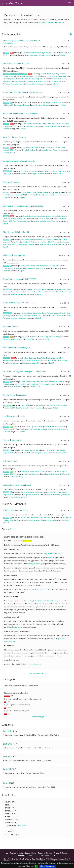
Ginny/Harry (53, 76)
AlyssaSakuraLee (10, 43)
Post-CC (6, 266)
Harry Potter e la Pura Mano (15, 92)
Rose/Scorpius (8, 268)
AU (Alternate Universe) (37, 429)
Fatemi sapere (17, 627)
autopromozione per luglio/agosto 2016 (36, 590)
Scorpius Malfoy (8, 126)
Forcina (15, 327)
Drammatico (34, 55)
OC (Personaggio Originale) (34, 81)
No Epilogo (7, 105)
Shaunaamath (23, 826)
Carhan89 (25, 63)
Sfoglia (20, 853)
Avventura (6, 84)
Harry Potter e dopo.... (12, 279)
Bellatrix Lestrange (30, 358)
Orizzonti (7, 461)
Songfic (26, 453)
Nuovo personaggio (39, 53)
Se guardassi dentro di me (14, 161)
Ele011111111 (30, 279)
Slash (58, 126)
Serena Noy (38, 206)
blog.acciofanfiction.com (53, 554)
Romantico (31, 84)
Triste (45, 453)
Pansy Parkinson (48, 289)
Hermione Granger (36, 239)
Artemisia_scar (24, 348)
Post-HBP (18, 74)
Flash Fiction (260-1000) (19, 497)
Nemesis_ (35, 114)
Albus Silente (26, 427)
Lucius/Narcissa (39, 361)
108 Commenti (36, 664)
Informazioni (23, 856)
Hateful (6, 395)
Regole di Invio (30, 853)
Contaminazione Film (59, 79)
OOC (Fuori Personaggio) (52, 81)
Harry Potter (54, 74)
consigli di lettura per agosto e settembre (43, 601)
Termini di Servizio (45, 853)
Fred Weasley (25, 518)
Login (47, 856)
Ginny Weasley (26, 382)
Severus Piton (33, 171)
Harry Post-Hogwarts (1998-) (33, 79)
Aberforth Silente (26, 289)
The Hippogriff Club (12, 232)
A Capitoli (62, 55)
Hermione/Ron (62, 76)
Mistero (48, 55)
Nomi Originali (56, 292)
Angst (68, 126)
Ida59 (22, 416)
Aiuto (31, 856)
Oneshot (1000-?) (9, 153)
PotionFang (23, 510)
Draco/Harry (50, 148)
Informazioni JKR (9, 81)
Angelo (6, 440)
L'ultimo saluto (9, 510)
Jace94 (26, 232)
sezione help (52, 558)
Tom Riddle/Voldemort (48, 382)
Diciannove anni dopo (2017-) (16, 195)
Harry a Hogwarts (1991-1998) (13, 79)
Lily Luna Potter (54, 266)
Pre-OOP (6, 74)
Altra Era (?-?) (31, 126)
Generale (42, 55)
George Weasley (36, 518)
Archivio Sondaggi (37, 717)
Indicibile (7, 255)
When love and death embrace (16, 114)
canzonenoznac (36, 92)
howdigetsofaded (19, 395)
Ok (36, 866)
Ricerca (13, 853)
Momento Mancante (34, 520)
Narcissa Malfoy (56, 216)
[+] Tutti (37, 76)
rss (43, 673)
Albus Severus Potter (30, 124)
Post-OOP (12, 74)
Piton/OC (6, 429)
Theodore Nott (51, 53)
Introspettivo (51, 244)
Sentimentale (40, 84)
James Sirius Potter (62, 124)
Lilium (6, 327)
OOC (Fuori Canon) (42, 195)
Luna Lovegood (14, 76)
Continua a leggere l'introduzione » (52, 23)
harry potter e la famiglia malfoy (17, 206)
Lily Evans (24, 171)
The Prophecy (9, 348)
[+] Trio (25, 337)
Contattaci (39, 856)
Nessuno (23, 174)
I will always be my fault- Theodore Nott (20, 41)
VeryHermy (41, 371)
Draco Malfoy (27, 53)
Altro (63, 53)
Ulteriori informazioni (48, 866)
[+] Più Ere (45, 219)
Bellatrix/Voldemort (27, 361)
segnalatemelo (35, 564)
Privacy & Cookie (61, 853)
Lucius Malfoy (46, 216)
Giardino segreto (10, 416)
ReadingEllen (20, 255)
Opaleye (7, 182)
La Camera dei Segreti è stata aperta (18, 371)
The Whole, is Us (10, 63)
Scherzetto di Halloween (13, 485)
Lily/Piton (47, 171)
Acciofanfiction (13, 3)
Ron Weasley (12, 219)
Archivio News (35, 673)
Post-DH (6, 53)
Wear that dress (9, 137)
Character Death (50, 126)
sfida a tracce (27, 541)
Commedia (14, 84)
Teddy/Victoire (18, 268)
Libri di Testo (19, 81)
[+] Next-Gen (56, 239)
